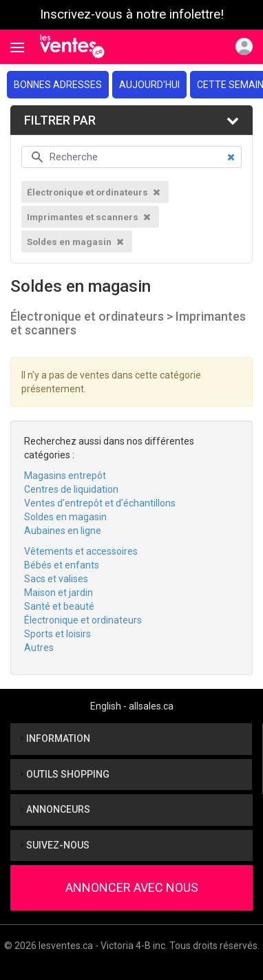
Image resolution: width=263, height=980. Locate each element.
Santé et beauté (59, 606)
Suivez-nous (55, 845)
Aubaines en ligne (63, 531)
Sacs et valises (56, 579)
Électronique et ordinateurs (83, 620)
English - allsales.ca (132, 706)
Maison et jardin (59, 593)
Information (55, 738)
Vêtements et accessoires (81, 551)
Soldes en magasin (65, 517)
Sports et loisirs (57, 634)
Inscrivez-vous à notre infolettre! (132, 14)
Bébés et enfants (62, 565)
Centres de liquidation (71, 489)
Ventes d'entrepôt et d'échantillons (100, 503)
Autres (39, 648)
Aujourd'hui (149, 85)
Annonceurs (55, 809)
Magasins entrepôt (65, 476)
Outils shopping (65, 774)
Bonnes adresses (58, 85)
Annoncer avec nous (132, 887)
